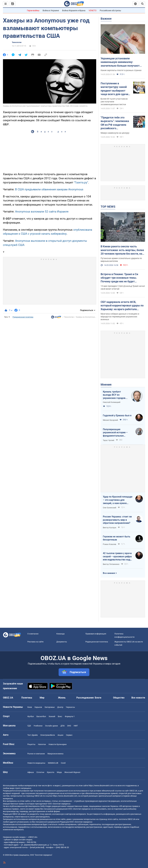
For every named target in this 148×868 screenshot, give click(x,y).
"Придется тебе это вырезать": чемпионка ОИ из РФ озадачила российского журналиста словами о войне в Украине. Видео (115, 123)
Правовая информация (96, 634)
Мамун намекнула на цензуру (115, 133)
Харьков (38, 707)
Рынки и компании (36, 754)
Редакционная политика (23, 317)
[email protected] (37, 847)
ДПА (63, 726)
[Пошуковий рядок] (142, 4)
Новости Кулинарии (58, 744)
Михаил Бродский (110, 420)
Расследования (85, 698)
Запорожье (50, 707)
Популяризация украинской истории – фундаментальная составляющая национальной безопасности (115, 433)
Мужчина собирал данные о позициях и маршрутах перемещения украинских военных (120, 317)
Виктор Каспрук (110, 528)
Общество (119, 698)
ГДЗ (29, 726)
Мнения (106, 385)
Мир (42, 698)
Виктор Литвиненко (111, 564)
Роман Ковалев (110, 544)
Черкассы (70, 707)
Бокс (60, 716)
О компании (33, 634)
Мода (59, 772)
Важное (106, 19)
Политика (27, 698)
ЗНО (69, 726)
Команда (60, 634)
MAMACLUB (53, 763)
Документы (62, 642)
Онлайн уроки (52, 726)
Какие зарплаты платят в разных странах (121, 70)
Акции (60, 735)
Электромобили (48, 735)
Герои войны (33, 10)
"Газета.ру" (81, 182)
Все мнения (109, 573)
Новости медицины (36, 763)
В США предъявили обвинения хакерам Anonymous (49, 189)
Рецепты (31, 744)
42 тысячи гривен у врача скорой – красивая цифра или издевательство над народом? (117, 557)
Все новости (138, 698)
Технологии (17, 42)
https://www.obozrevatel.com (101, 786)
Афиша (31, 772)
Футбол (31, 716)
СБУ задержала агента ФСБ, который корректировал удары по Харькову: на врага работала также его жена (122, 306)
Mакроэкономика (55, 754)
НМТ (76, 726)
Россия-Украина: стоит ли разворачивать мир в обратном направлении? (117, 520)
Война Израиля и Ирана (74, 10)
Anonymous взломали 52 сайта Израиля (42, 212)
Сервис (69, 735)
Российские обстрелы (110, 10)
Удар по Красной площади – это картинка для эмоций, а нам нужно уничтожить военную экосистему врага (118, 500)
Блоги (98, 698)
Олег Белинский (110, 508)
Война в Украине (51, 10)
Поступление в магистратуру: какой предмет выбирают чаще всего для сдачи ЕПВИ (114, 89)
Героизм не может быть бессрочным (117, 538)
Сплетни (40, 772)
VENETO (93, 10)
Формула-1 (70, 716)
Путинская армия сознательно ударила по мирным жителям (121, 260)
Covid (63, 763)
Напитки (42, 744)
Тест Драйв (32, 735)
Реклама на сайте (35, 642)
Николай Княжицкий (112, 402)
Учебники (38, 726)
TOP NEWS (108, 207)
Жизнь (62, 698)
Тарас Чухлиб (109, 440)
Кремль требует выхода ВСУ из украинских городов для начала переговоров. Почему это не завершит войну (115, 395)
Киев (30, 707)
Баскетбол (41, 716)
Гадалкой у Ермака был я (117, 415)
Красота (51, 772)
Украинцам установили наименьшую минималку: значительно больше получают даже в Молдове (120, 62)
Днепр (60, 707)
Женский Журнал (72, 772)
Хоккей (52, 716)
